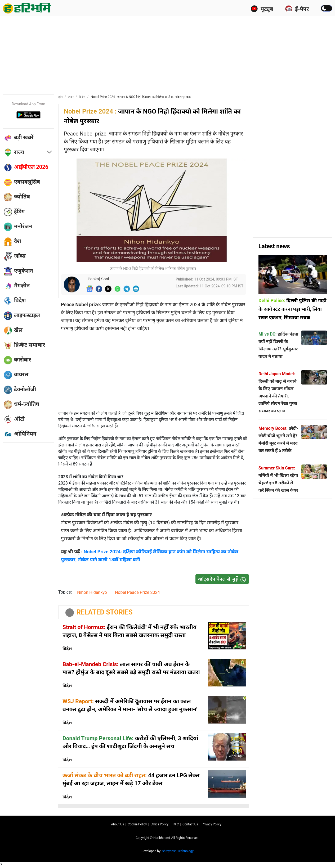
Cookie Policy (137, 824)
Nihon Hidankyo (92, 592)
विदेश (82, 97)
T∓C (175, 824)
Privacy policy (212, 824)
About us (117, 824)
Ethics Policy (159, 824)
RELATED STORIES (105, 612)
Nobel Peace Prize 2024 (137, 592)
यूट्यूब (262, 9)
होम (61, 97)
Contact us (190, 824)
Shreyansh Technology (178, 851)
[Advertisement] (168, 54)
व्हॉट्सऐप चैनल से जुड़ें (223, 579)
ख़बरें (71, 97)
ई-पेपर (297, 9)
